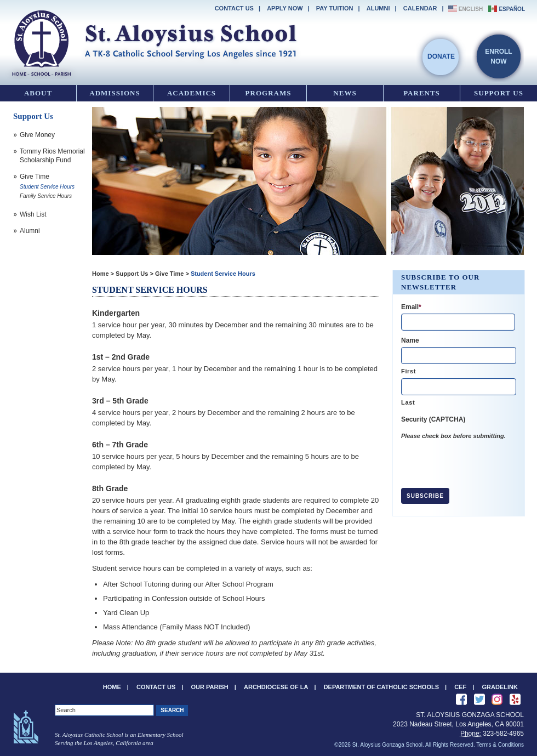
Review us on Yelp (515, 700)
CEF (460, 687)
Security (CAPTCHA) (433, 419)
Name (410, 340)
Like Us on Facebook (461, 700)
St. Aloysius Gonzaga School (153, 41)
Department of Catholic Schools (381, 687)
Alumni (378, 8)
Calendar (420, 8)
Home (101, 274)
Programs (268, 93)
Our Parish (210, 687)
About (38, 93)
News (345, 93)
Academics (192, 93)
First (409, 371)
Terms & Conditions (500, 745)
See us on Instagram (497, 700)
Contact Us (234, 8)
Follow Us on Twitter (479, 700)
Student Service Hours (223, 274)
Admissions (115, 93)
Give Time (169, 274)
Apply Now (285, 8)
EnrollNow (498, 56)
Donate (441, 56)
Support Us (499, 93)
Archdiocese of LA (276, 687)
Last (408, 402)
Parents (422, 93)
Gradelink (500, 687)
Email (411, 307)
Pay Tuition (335, 8)
